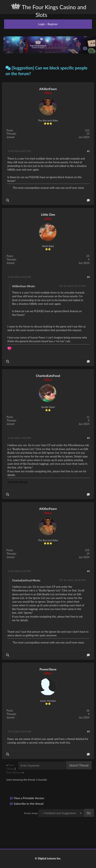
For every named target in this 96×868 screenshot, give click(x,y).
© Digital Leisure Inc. (48, 858)
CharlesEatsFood (48, 376)
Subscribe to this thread (28, 804)
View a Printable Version (29, 798)
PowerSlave (48, 669)
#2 (88, 277)
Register (53, 24)
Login (42, 24)
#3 (88, 438)
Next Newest (14, 772)
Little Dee (48, 214)
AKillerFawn (48, 89)
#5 (88, 731)
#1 (88, 151)
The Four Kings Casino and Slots (49, 11)
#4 (88, 571)
